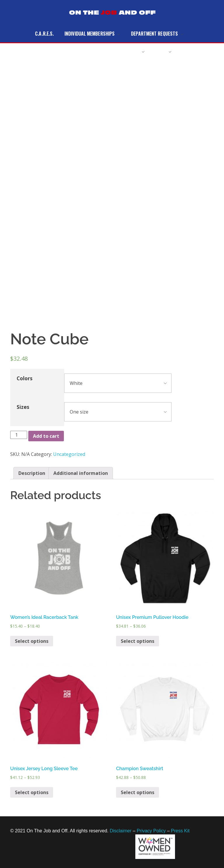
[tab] (32, 473)
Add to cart (46, 436)
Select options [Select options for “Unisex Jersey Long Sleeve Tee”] (32, 792)
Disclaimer (121, 831)
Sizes (23, 407)
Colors (24, 378)
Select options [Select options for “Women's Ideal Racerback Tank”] (32, 641)
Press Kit (180, 831)
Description (32, 473)
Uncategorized (69, 454)
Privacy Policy (151, 831)
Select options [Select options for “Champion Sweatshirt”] (138, 792)
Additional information (81, 473)
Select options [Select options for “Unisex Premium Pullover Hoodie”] (138, 641)
